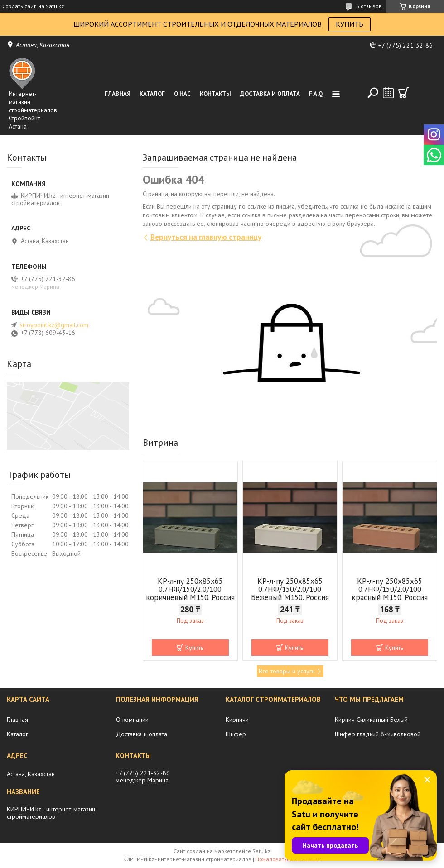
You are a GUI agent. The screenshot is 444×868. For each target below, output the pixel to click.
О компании (132, 720)
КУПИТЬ (350, 24)
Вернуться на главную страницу (206, 237)
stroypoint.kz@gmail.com (54, 325)
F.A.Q (316, 94)
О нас (182, 94)
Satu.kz (261, 851)
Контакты (215, 94)
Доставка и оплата (270, 94)
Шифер (236, 734)
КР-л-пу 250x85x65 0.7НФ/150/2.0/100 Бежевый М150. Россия (290, 589)
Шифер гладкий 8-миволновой (378, 734)
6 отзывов (369, 6)
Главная (118, 94)
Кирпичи (237, 720)
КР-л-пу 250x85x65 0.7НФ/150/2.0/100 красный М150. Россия (390, 589)
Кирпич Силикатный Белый (371, 720)
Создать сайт (19, 6)
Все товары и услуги (287, 671)
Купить (194, 648)
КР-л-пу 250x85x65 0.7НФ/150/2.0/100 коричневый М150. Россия (190, 589)
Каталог (152, 94)
